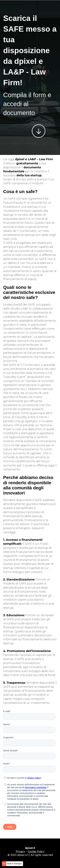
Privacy (20, 851)
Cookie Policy (36, 851)
